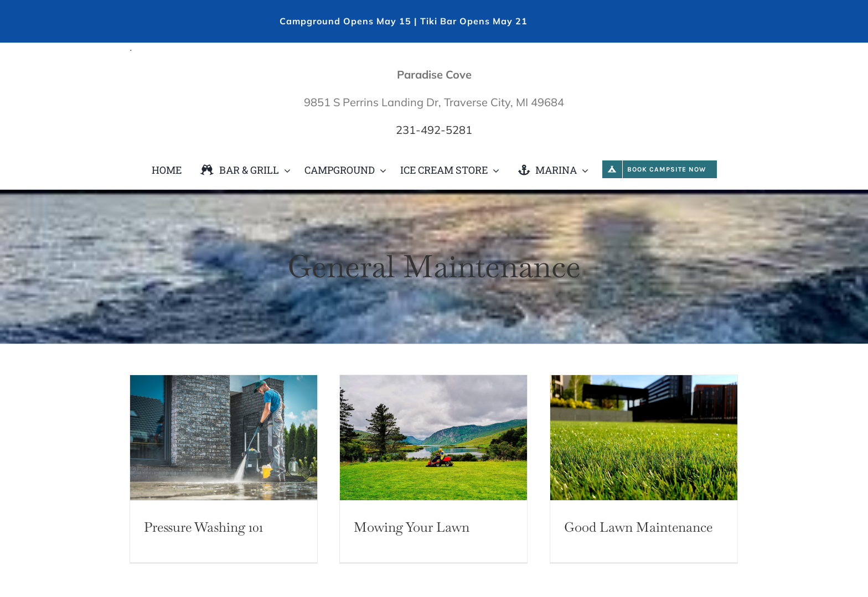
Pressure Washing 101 (203, 527)
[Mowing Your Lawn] (433, 438)
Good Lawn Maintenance (638, 527)
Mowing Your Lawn (412, 527)
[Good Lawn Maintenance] (644, 438)
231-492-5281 (434, 130)
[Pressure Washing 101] (224, 438)
